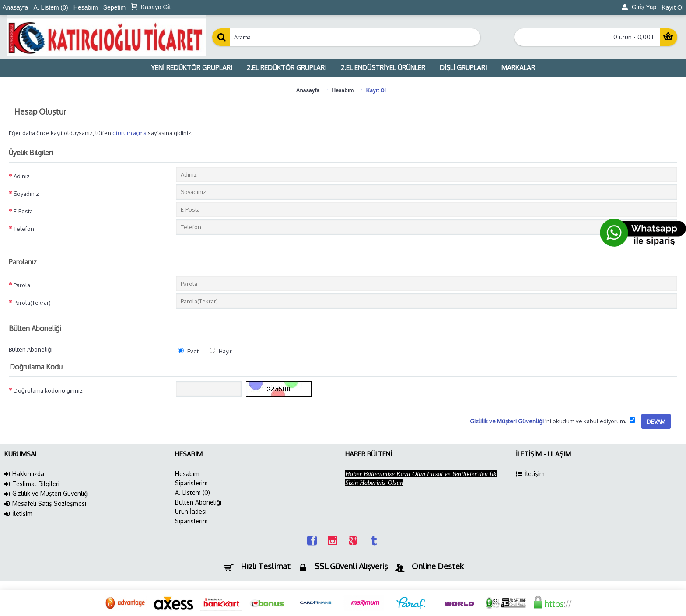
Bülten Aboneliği (31, 349)
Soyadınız (26, 194)
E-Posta (23, 211)
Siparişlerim (191, 483)
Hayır (221, 351)
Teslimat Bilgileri (32, 484)
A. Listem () (192, 492)
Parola (22, 285)
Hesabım (187, 474)
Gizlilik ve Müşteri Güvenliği (47, 494)
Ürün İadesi (191, 511)
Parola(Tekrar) (32, 303)
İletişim (18, 514)
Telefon (24, 229)
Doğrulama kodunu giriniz (48, 390)
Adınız (22, 176)
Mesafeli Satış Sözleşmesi (45, 504)
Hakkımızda (24, 474)
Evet (188, 351)
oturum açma (129, 133)
